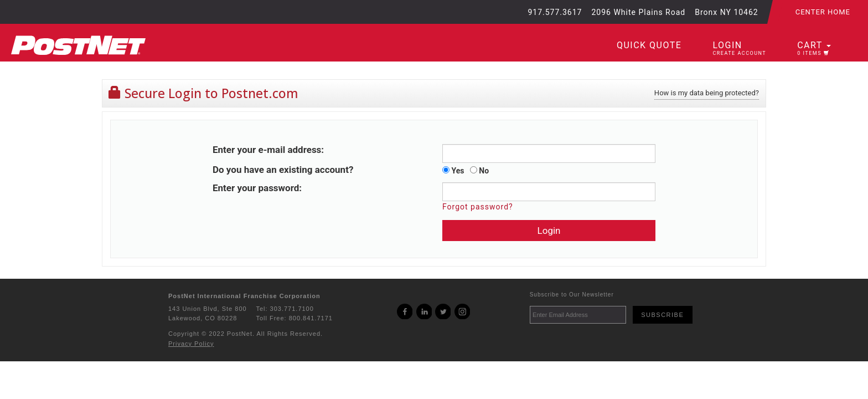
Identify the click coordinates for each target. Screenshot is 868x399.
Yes (453, 171)
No (479, 171)
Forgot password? (478, 207)
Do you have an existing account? (283, 170)
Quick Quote (649, 45)
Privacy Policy (191, 344)
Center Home (823, 12)
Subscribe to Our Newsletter (572, 295)
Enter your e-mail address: (268, 150)
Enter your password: (257, 188)
